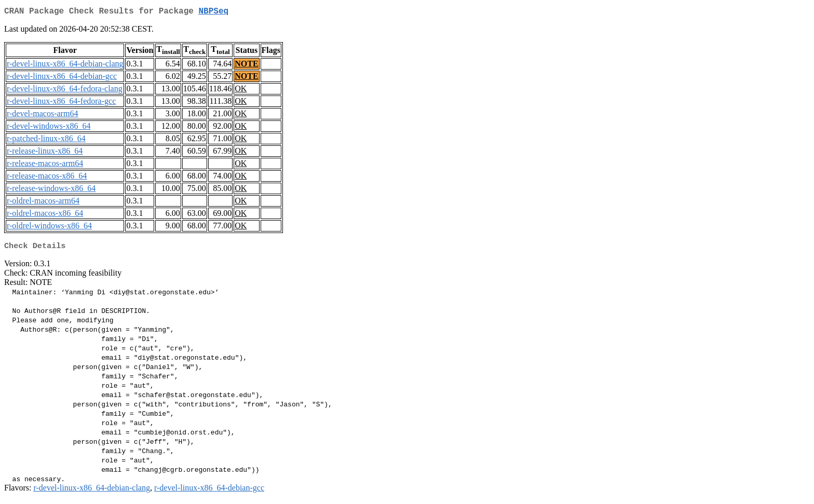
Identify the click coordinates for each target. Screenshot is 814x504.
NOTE (246, 66)
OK (241, 91)
